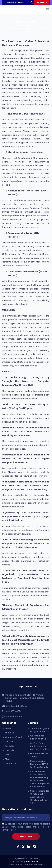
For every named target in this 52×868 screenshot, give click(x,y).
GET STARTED (42, 2)
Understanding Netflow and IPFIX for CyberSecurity (39, 764)
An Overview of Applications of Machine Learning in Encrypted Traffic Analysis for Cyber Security (40, 779)
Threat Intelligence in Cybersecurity (40, 730)
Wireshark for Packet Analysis (38, 737)
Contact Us (11, 763)
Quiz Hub (9, 750)
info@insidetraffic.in (16, 706)
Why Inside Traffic (14, 737)
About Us (9, 733)
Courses (9, 742)
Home (19, 25)
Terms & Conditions (34, 865)
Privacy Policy (9, 830)
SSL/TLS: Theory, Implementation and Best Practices (40, 746)
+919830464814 (14, 716)
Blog (7, 755)
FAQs (7, 759)
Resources (31, 25)
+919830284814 (14, 711)
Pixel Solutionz (33, 861)
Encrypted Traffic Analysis (39, 755)
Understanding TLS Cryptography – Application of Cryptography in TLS (40, 797)
